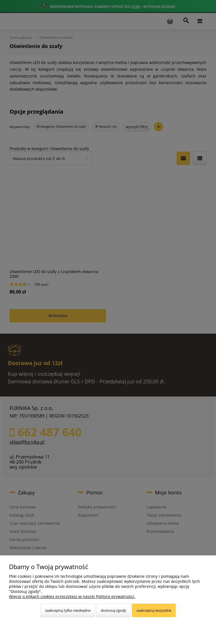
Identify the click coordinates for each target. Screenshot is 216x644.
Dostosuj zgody (113, 610)
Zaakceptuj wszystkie (154, 610)
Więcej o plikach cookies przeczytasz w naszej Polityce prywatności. (72, 596)
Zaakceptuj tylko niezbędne (68, 610)
